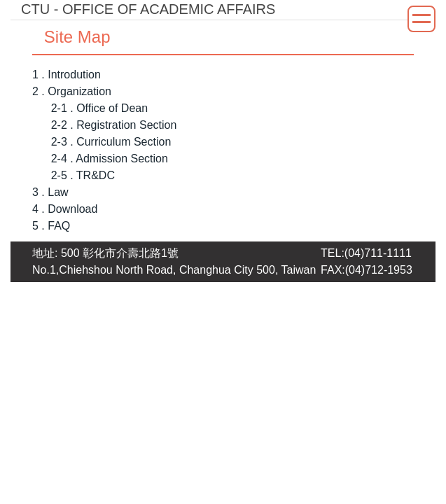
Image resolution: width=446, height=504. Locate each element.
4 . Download (65, 209)
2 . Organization (72, 91)
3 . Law (50, 192)
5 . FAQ (51, 226)
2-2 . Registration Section (114, 125)
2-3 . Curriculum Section (111, 142)
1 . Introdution (67, 75)
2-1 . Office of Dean (99, 108)
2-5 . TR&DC (83, 175)
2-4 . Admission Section (110, 159)
